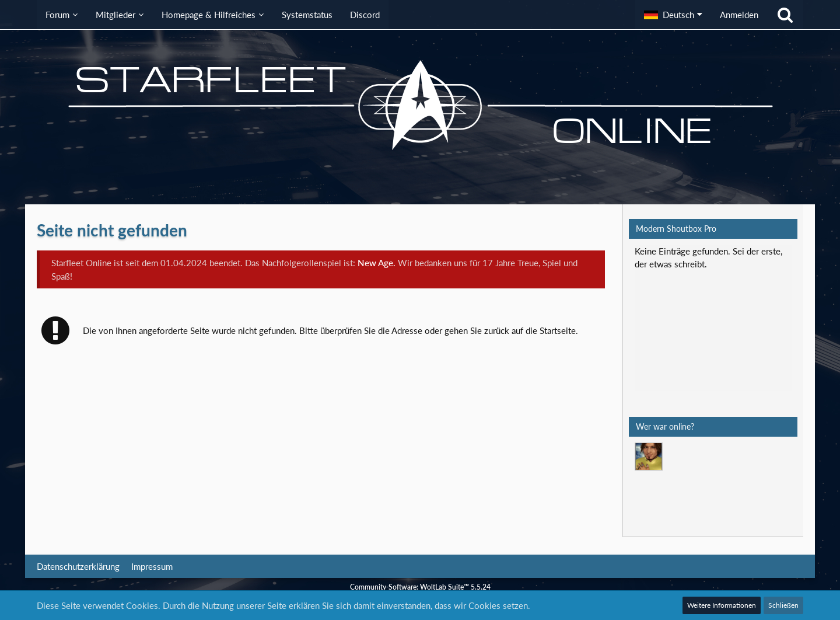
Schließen (783, 605)
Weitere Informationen (722, 605)
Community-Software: (420, 587)
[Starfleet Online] (420, 105)
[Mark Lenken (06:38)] (649, 457)
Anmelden (739, 15)
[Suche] (785, 15)
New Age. (377, 263)
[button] (673, 15)
